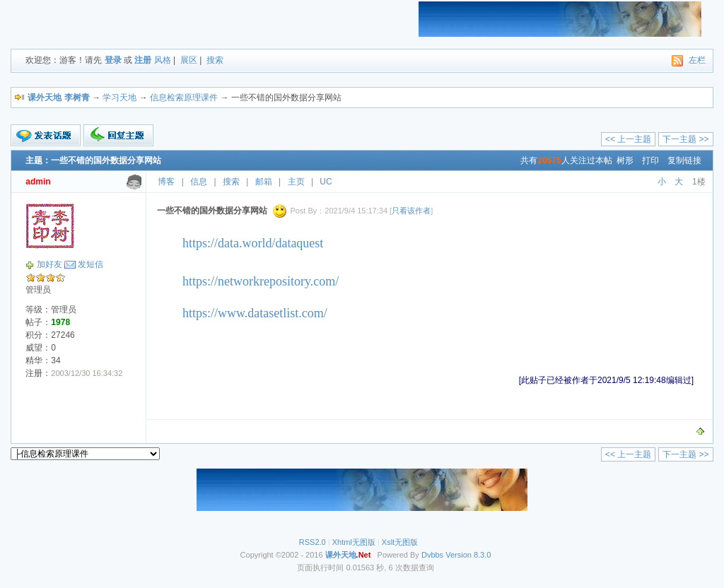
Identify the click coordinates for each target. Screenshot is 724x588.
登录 (113, 60)
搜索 (215, 60)
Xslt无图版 (400, 542)
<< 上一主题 (628, 139)
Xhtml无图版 (354, 542)
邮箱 (264, 182)
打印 (650, 160)
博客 (166, 182)
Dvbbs (432, 555)
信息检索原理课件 (184, 98)
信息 (199, 182)
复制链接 (684, 160)
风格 (163, 60)
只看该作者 (411, 211)
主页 (296, 182)
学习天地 (119, 98)
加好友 (49, 264)
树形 (625, 160)
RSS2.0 (313, 542)
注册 (143, 60)
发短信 (90, 264)
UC (326, 182)
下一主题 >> (685, 139)
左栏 (697, 60)
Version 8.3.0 (468, 555)
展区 (189, 60)
